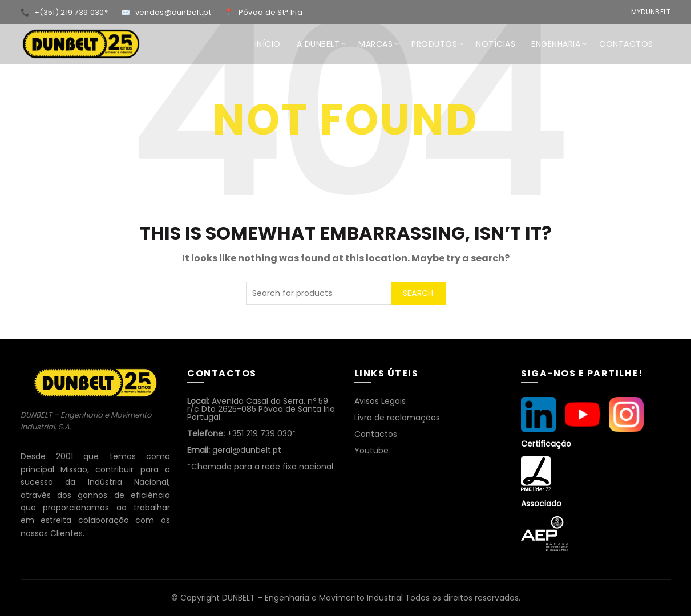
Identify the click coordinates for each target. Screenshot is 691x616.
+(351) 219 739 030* (72, 12)
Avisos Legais (380, 401)
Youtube (371, 451)
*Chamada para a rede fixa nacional (260, 467)
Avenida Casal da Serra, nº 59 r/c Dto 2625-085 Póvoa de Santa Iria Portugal (261, 409)
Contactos (376, 434)
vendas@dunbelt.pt (174, 12)
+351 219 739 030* (242, 433)
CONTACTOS (626, 44)
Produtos (434, 44)
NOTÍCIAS (496, 44)
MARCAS (375, 44)
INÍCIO (268, 44)
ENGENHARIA (556, 44)
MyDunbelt (651, 12)
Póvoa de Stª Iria (270, 12)
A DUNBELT (318, 44)
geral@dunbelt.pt (234, 450)
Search (418, 293)
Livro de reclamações (397, 418)
